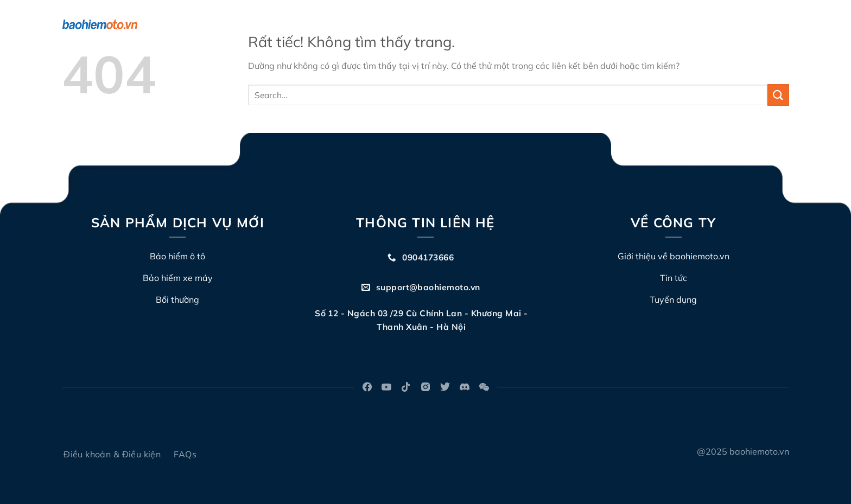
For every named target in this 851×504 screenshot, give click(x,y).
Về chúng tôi (402, 24)
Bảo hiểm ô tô (220, 24)
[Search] (785, 25)
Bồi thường (466, 24)
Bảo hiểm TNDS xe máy (312, 24)
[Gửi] (778, 95)
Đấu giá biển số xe (539, 24)
